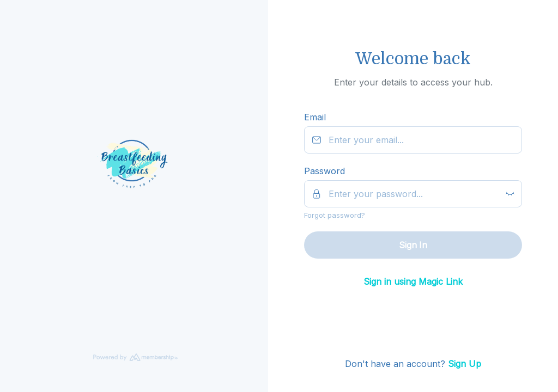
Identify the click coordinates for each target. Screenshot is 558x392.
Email (315, 117)
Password (325, 171)
